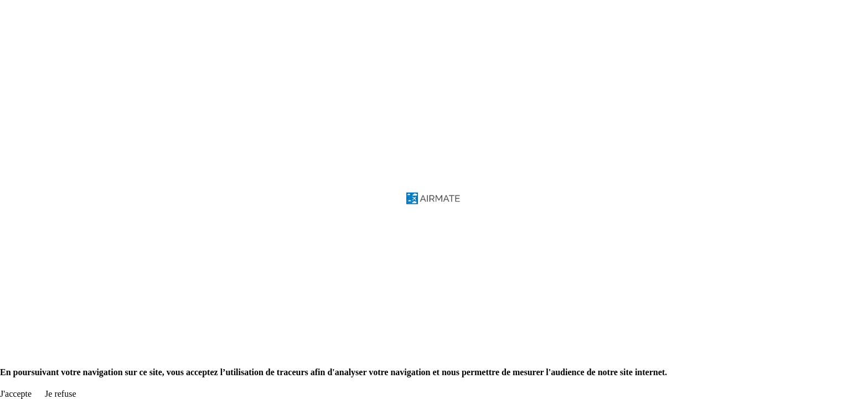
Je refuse (60, 394)
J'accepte (16, 394)
